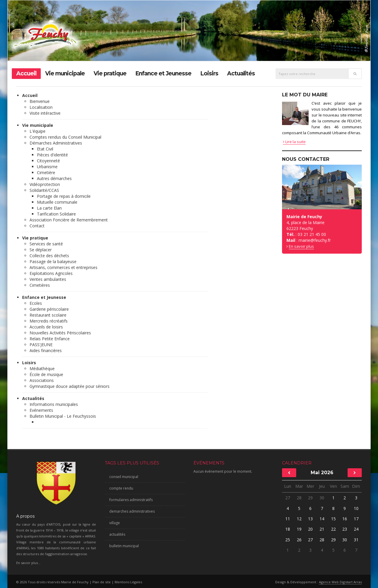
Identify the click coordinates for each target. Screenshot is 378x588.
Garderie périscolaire (49, 309)
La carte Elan (49, 208)
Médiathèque (42, 368)
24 (356, 529)
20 (310, 529)
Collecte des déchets (49, 256)
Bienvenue (40, 101)
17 (356, 519)
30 (322, 498)
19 (299, 529)
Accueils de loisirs (46, 327)
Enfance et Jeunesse (163, 73)
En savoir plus (301, 246)
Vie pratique (110, 73)
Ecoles (36, 303)
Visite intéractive (45, 113)
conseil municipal (124, 477)
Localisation (41, 107)
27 (288, 498)
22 (333, 529)
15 (333, 519)
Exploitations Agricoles (51, 273)
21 (322, 529)
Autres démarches (54, 178)
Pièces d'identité (52, 155)
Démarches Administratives (56, 143)
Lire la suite (294, 142)
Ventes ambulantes (48, 279)
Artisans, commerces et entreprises (63, 267)
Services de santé (46, 244)
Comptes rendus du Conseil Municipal (65, 137)
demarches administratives (132, 511)
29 (310, 498)
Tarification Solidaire (56, 214)
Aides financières (46, 350)
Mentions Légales (128, 582)
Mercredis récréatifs (49, 321)
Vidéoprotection (45, 184)
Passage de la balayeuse (53, 261)
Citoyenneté (48, 161)
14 (322, 519)
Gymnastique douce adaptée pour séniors (70, 386)
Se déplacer (41, 250)
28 (299, 498)
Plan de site (102, 582)
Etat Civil (45, 149)
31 (356, 540)
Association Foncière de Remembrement (69, 220)
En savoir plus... (28, 563)
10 (356, 508)
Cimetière (46, 172)
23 (345, 529)
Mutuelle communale (57, 202)
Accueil (26, 73)
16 (345, 519)
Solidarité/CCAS (44, 190)
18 (288, 529)
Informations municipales (54, 404)
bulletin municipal (124, 546)
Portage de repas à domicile (64, 196)
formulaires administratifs (131, 500)
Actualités (241, 73)
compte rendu (121, 488)
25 (288, 540)
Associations (42, 380)
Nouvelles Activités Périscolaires (60, 333)
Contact (37, 226)
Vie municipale (65, 73)
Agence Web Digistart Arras (340, 582)
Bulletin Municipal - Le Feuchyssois (63, 416)
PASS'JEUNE (41, 345)
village (115, 523)
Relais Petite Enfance (50, 339)
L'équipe (38, 131)
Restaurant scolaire (48, 315)
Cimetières (40, 285)
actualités (117, 534)
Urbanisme (47, 167)
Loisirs (209, 73)
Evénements (41, 410)
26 (299, 540)
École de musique (46, 374)
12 (299, 519)
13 (310, 519)
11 (288, 519)
